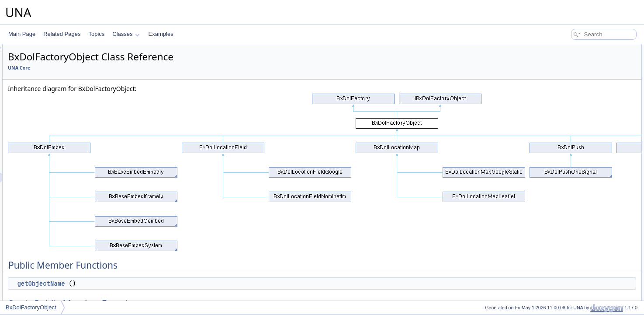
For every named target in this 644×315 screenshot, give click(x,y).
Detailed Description (570, 164)
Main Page (22, 34)
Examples (161, 34)
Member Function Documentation (585, 174)
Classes (126, 34)
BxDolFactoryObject (31, 307)
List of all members (569, 203)
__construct (567, 107)
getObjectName (150, 283)
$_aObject (566, 155)
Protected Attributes (570, 116)
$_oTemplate (569, 136)
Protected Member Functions (580, 97)
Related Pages (62, 34)
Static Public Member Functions (583, 68)
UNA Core (128, 68)
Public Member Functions (576, 49)
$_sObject (565, 145)
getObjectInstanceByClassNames (593, 78)
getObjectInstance (575, 87)
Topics (96, 34)
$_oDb (561, 126)
